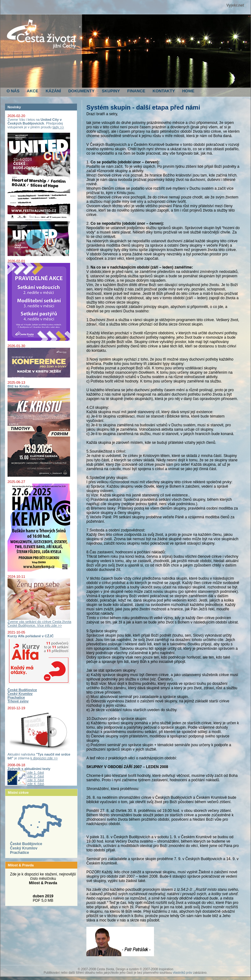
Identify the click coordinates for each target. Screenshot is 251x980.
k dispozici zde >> (44, 758)
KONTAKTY (164, 91)
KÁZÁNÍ (53, 91)
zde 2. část (36, 776)
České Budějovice (26, 844)
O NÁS (13, 91)
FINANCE (136, 91)
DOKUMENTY (81, 91)
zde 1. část (36, 772)
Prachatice (20, 853)
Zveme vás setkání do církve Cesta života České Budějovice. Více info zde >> (39, 622)
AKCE (33, 91)
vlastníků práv (182, 973)
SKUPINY (111, 91)
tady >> (58, 127)
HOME (188, 91)
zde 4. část (36, 784)
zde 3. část (36, 780)
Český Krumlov (24, 848)
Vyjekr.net (235, 5)
